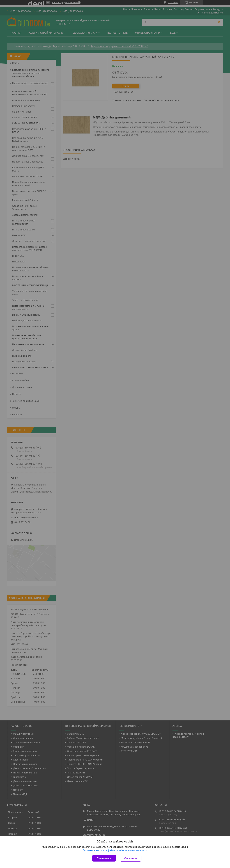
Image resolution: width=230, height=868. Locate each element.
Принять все (104, 858)
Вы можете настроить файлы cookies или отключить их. (114, 850)
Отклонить (131, 858)
